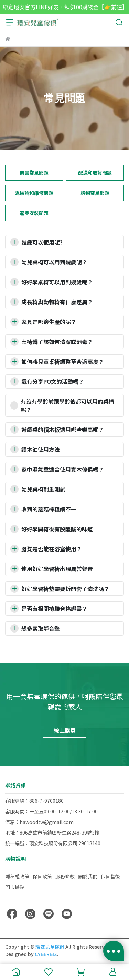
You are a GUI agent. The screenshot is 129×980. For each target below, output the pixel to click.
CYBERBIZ (46, 954)
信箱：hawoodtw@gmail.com (39, 822)
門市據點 (15, 887)
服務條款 (65, 876)
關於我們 (88, 876)
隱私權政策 (17, 876)
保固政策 (42, 876)
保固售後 (110, 876)
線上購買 (65, 730)
